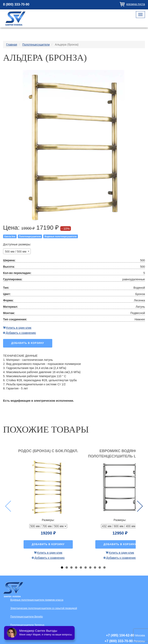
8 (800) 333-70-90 (16, 4)
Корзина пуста (136, 4)
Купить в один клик (19, 328)
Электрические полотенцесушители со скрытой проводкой (44, 608)
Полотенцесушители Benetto (27, 617)
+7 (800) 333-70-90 (119, 641)
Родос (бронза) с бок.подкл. (48, 451)
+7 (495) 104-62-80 (120, 635)
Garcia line (10, 236)
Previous (8, 506)
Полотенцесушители (30, 236)
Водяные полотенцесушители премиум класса (37, 600)
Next (140, 506)
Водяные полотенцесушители (60, 236)
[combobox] (17, 251)
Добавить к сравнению (21, 333)
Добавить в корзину (28, 343)
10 (104, 567)
